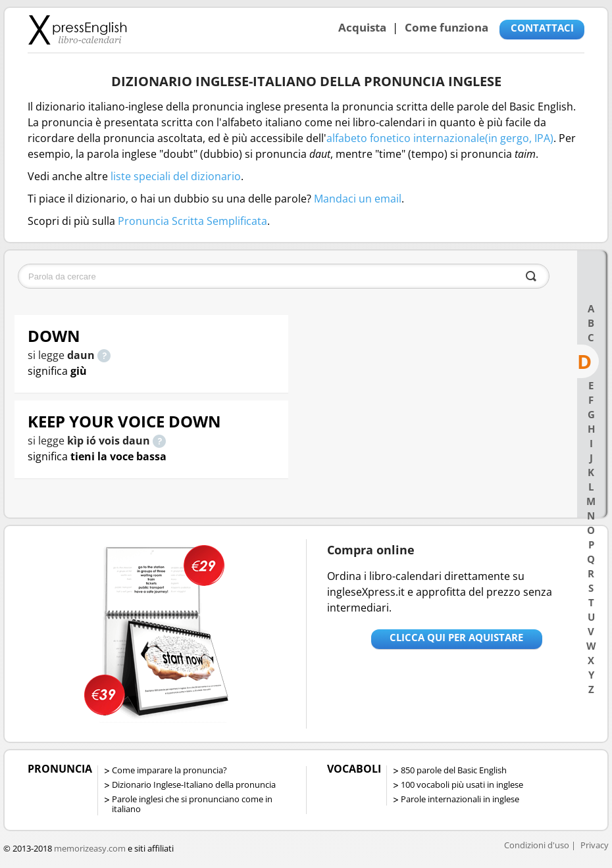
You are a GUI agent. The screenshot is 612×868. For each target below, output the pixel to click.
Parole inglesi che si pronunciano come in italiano (192, 804)
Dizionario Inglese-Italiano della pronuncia (194, 784)
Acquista (362, 27)
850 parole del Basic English (454, 770)
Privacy (595, 845)
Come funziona (446, 27)
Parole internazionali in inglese (460, 799)
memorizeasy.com (90, 848)
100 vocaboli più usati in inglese (462, 784)
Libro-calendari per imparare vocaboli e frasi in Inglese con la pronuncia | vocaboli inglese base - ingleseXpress (77, 30)
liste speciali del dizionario (176, 176)
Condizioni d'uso (537, 845)
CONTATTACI (542, 28)
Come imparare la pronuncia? (169, 770)
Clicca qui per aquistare (456, 637)
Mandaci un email (358, 199)
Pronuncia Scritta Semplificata (192, 221)
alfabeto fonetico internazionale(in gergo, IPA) (440, 138)
